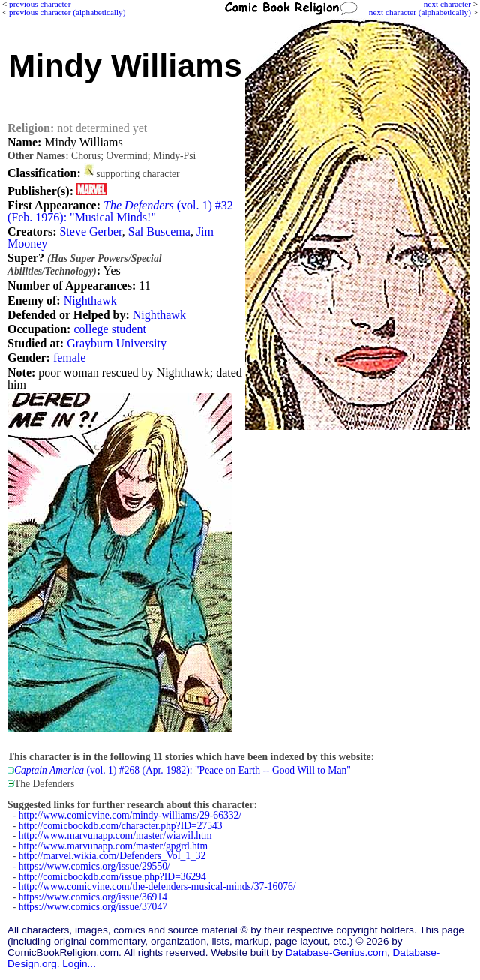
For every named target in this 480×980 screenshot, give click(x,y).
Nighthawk (90, 301)
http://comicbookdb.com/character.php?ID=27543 (121, 826)
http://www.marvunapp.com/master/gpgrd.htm (113, 846)
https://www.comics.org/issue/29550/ (94, 866)
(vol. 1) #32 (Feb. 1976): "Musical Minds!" (120, 211)
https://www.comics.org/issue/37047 (93, 907)
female (70, 358)
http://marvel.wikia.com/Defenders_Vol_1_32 (112, 856)
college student (109, 329)
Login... (79, 964)
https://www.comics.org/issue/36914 (93, 897)
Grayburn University (117, 343)
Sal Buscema (159, 231)
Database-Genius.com (336, 953)
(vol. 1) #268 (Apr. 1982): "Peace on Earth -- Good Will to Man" (183, 770)
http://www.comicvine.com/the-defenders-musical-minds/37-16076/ (157, 887)
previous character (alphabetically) (67, 12)
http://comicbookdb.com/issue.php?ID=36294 (112, 877)
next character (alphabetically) (420, 12)
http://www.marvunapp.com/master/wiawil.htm (115, 836)
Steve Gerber (90, 231)
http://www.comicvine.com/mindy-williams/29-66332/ (130, 815)
